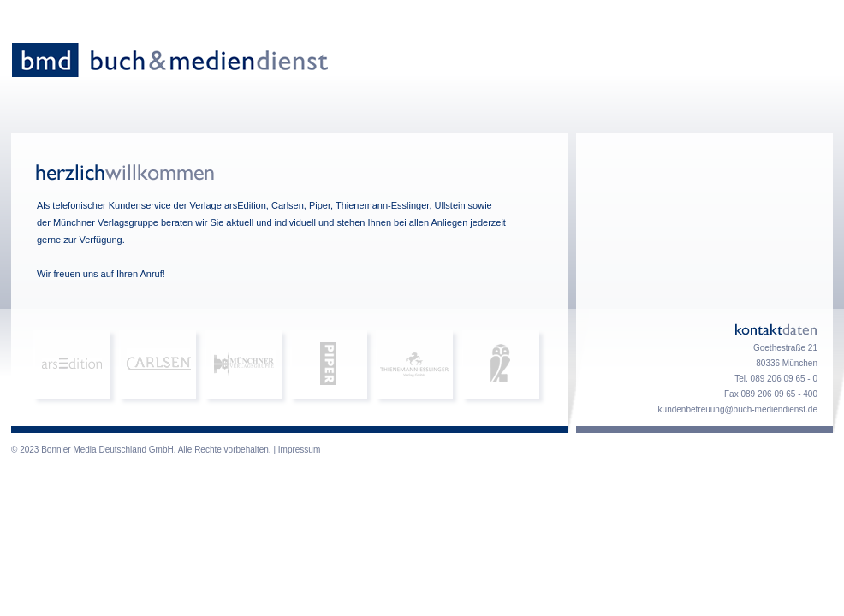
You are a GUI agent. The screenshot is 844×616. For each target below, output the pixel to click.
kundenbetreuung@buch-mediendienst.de (738, 409)
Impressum (299, 450)
